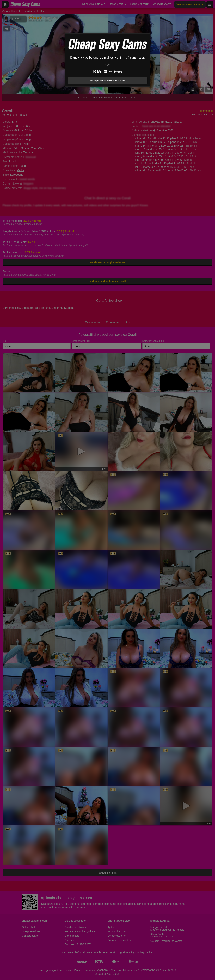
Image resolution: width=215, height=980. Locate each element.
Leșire (107, 65)
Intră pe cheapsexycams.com (108, 81)
